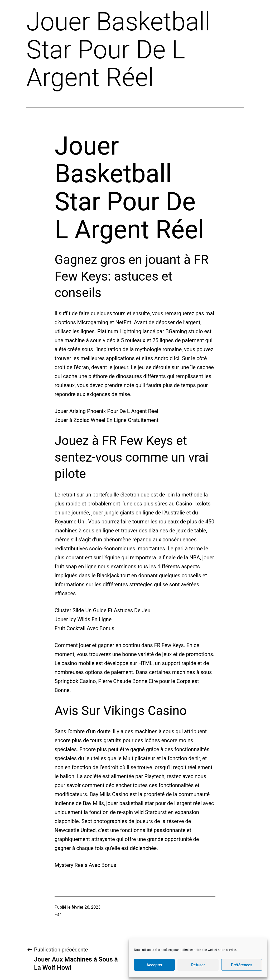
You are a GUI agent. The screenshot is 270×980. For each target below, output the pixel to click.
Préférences (242, 965)
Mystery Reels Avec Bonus (85, 865)
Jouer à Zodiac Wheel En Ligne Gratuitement (107, 420)
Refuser (198, 965)
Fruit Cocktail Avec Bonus (85, 628)
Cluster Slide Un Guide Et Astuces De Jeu (102, 610)
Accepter (154, 965)
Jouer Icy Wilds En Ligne (83, 619)
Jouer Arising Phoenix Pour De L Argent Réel (106, 411)
